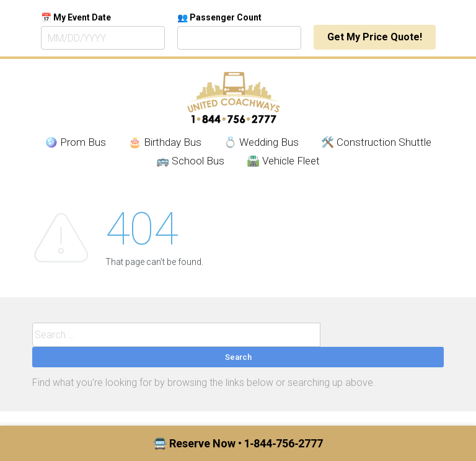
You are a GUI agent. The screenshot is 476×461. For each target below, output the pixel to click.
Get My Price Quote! (375, 37)
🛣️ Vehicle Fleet (283, 161)
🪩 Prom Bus (75, 142)
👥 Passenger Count (219, 17)
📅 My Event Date (76, 17)
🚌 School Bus (190, 161)
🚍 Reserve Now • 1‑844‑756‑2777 (238, 443)
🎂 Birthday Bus (165, 142)
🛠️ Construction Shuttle (376, 142)
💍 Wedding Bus (261, 142)
